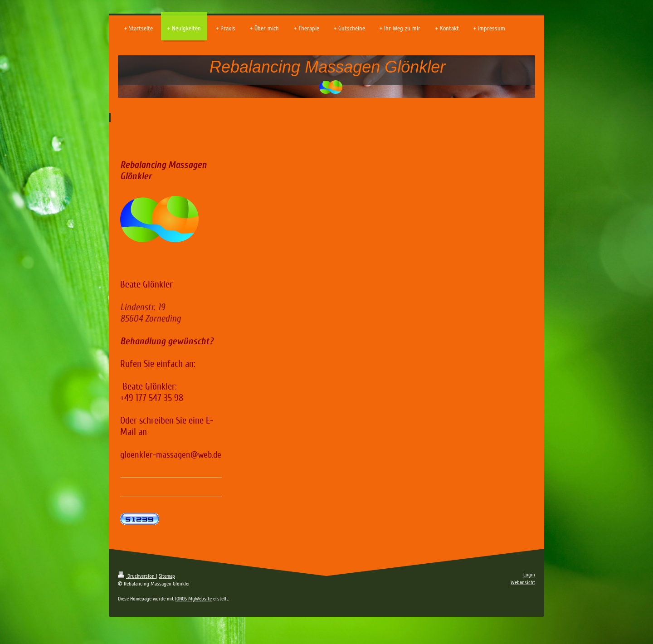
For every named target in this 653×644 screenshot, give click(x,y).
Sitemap (167, 576)
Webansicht (523, 583)
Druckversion (137, 576)
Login (529, 575)
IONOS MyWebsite (193, 599)
